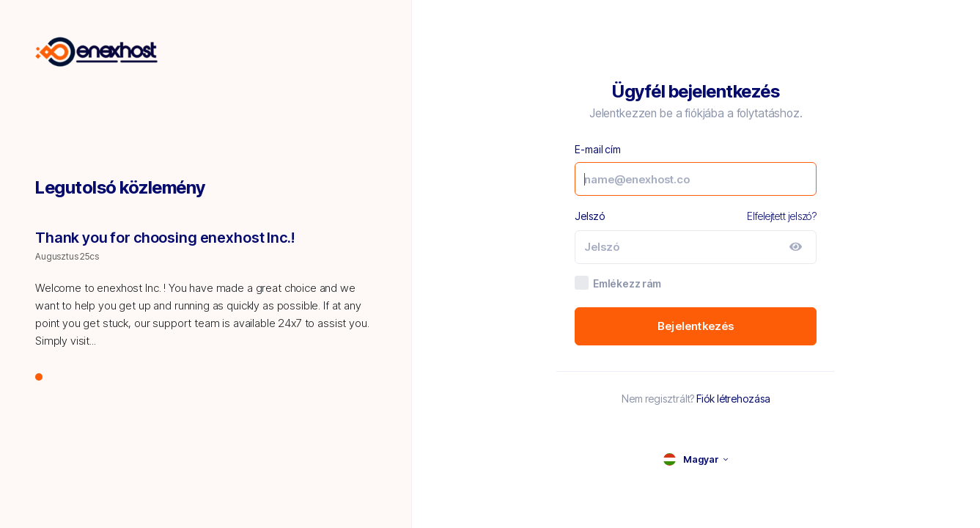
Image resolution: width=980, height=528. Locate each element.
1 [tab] (39, 378)
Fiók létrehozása (733, 399)
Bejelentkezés (696, 326)
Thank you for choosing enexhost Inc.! (165, 238)
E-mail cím (598, 149)
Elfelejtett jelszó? (782, 216)
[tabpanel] (206, 297)
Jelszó (589, 216)
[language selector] (696, 459)
